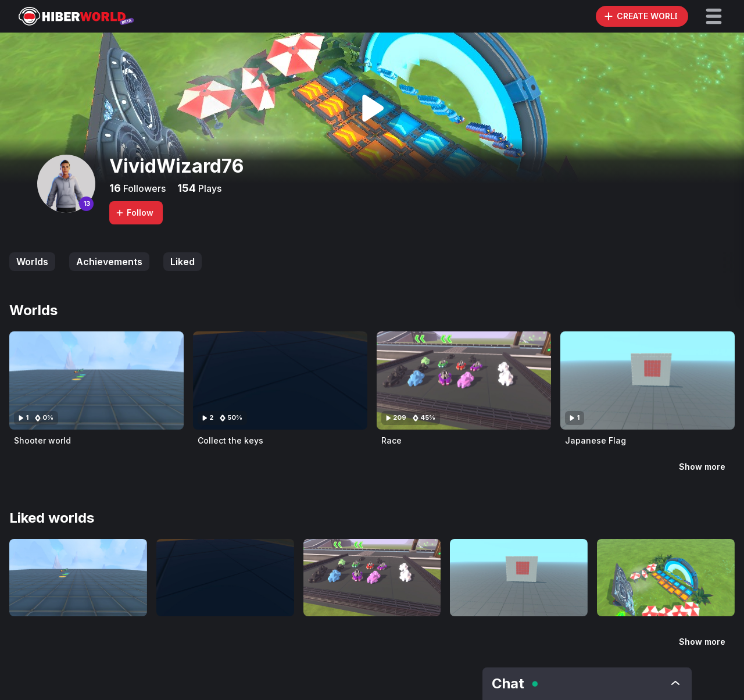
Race (391, 440)
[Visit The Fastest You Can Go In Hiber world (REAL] (666, 578)
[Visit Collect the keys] (280, 381)
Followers (143, 188)
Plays (209, 188)
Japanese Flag (595, 440)
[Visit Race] (464, 381)
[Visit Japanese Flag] (648, 381)
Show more (702, 467)
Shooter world (42, 440)
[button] (714, 16)
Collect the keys (230, 440)
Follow (134, 212)
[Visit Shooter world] (96, 381)
